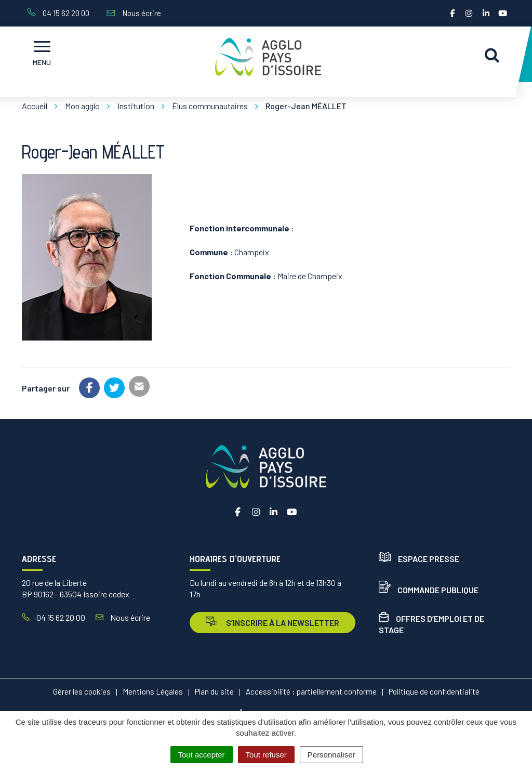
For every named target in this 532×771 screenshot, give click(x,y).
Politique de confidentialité (434, 691)
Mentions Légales (153, 691)
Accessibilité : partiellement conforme (311, 691)
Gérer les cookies (82, 691)
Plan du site (214, 691)
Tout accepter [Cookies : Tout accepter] (202, 755)
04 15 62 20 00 (54, 617)
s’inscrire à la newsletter (272, 622)
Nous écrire (123, 617)
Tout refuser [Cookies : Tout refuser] (266, 755)
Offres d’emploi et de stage (431, 624)
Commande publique (429, 590)
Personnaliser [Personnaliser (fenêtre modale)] (331, 755)
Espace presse (419, 559)
